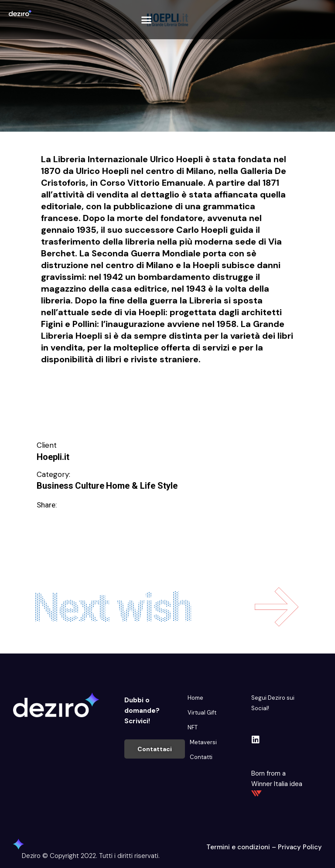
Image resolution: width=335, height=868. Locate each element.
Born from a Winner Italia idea (277, 783)
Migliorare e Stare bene (223, 391)
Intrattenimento (144, 391)
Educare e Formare (73, 391)
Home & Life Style (142, 486)
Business (55, 486)
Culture (90, 486)
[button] (146, 20)
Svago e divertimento (78, 405)
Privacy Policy (300, 847)
